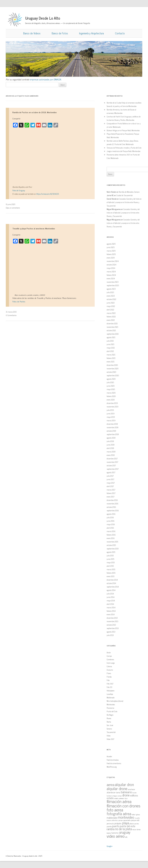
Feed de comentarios (114, 763)
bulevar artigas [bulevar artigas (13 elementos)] (112, 796)
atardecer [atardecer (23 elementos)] (111, 792)
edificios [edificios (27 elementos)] (134, 795)
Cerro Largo (111, 663)
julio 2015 (110, 556)
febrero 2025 (111, 254)
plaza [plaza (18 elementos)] (132, 823)
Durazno (110, 670)
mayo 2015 (111, 562)
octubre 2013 (111, 625)
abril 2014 (110, 604)
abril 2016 (110, 528)
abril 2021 (110, 351)
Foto (108, 680)
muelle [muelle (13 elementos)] (137, 818)
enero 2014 (111, 614)
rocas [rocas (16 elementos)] (134, 829)
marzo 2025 (111, 251)
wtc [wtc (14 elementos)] (126, 837)
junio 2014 (111, 597)
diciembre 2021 (112, 323)
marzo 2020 (111, 393)
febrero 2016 (111, 535)
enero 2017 (110, 497)
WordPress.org (112, 767)
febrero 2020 (111, 396)
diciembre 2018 (112, 424)
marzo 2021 (111, 355)
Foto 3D (109, 687)
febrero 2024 (111, 275)
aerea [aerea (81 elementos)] (110, 785)
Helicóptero (110, 691)
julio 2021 (110, 341)
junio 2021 (110, 344)
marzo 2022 (111, 313)
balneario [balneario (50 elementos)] (126, 792)
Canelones (110, 659)
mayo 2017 (111, 483)
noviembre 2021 (112, 327)
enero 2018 (111, 455)
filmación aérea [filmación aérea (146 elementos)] (119, 801)
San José (110, 725)
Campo (109, 656)
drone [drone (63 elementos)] (126, 795)
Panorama (110, 708)
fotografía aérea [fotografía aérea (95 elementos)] (119, 814)
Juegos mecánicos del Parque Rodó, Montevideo (124, 151)
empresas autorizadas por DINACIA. (46, 79)
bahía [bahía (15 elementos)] (118, 792)
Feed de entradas (113, 760)
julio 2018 (110, 441)
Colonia (109, 666)
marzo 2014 (111, 607)
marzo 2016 (111, 531)
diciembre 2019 (112, 403)
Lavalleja (110, 694)
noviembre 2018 (113, 427)
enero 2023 (111, 296)
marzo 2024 (111, 272)
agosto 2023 (111, 289)
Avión (109, 652)
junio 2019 (111, 414)
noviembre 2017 (112, 462)
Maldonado (111, 698)
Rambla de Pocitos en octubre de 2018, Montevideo (35, 112)
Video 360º (110, 739)
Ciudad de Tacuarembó (124, 195)
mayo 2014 (111, 601)
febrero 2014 (111, 611)
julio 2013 (110, 635)
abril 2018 (110, 448)
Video (109, 736)
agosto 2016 (111, 514)
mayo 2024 (111, 268)
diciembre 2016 (112, 500)
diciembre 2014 (112, 580)
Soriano (109, 729)
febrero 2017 (111, 493)
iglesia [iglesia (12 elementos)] (138, 814)
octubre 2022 (111, 299)
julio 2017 (110, 476)
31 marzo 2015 (11, 312)
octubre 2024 (112, 265)
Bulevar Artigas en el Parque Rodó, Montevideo (123, 130)
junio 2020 (111, 386)
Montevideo (111, 704)
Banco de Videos (32, 33)
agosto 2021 (111, 337)
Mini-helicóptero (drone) (115, 701)
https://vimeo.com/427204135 (48, 194)
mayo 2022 (111, 306)
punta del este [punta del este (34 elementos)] (128, 826)
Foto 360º (110, 684)
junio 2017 (110, 479)
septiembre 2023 (113, 285)
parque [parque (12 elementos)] (120, 820)
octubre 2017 (111, 465)
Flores (109, 673)
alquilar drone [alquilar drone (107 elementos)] (117, 788)
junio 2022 (111, 303)
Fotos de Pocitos (19, 301)
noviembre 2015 (112, 542)
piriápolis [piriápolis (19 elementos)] (118, 823)
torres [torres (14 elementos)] (139, 829)
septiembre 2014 (113, 587)
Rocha (109, 722)
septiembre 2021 (113, 334)
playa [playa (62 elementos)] (126, 823)
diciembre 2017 (112, 459)
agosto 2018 (111, 438)
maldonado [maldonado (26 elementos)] (112, 818)
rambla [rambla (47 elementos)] (111, 829)
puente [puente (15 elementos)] (109, 826)
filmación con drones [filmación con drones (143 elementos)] (124, 806)
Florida (109, 677)
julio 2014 (110, 594)
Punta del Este (112, 711)
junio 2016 (111, 521)
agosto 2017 (111, 472)
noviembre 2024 (113, 261)
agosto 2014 (111, 590)
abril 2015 (110, 566)
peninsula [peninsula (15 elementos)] (110, 823)
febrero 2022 (111, 317)
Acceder (109, 756)
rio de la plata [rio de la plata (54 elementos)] (123, 829)
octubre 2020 (111, 372)
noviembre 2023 (113, 282)
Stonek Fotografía (84, 23)
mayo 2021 (111, 348)
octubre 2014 (111, 583)
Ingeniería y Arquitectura (91, 33)
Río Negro (110, 715)
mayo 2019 (111, 417)
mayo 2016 (111, 524)
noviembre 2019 (113, 407)
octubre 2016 (111, 507)
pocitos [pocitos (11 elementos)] (137, 824)
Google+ (110, 846)
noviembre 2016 (113, 504)
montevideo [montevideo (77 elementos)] (126, 817)
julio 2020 (110, 382)
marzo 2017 (111, 490)
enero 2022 (111, 320)
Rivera (109, 718)
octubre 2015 (111, 545)
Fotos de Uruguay (19, 190)
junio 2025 (111, 247)
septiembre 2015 (113, 549)
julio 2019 (110, 410)
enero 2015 (110, 576)
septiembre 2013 (113, 628)
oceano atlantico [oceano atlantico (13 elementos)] (112, 820)
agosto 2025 (111, 244)
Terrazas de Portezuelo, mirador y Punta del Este (124, 148)
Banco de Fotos (60, 33)
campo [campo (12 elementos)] (120, 796)
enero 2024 (111, 278)
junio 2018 (111, 445)
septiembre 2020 (113, 375)
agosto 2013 (111, 632)
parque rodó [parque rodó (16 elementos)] (135, 820)
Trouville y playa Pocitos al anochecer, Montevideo (34, 228)
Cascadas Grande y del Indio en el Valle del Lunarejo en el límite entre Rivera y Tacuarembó (124, 202)
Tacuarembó (111, 732)
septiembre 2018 (113, 434)
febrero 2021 (111, 358)
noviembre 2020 (113, 368)
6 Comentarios (11, 315)
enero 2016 (111, 538)
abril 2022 (110, 310)
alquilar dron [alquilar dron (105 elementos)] (124, 784)
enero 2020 (111, 400)
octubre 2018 (111, 431)
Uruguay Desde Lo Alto (43, 18)
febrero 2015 (111, 573)
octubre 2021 (111, 330)
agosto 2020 (111, 379)
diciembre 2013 (112, 618)
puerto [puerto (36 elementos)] (116, 826)
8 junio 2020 (10, 204)
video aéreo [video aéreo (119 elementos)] (116, 836)
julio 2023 (110, 292)
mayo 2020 (111, 389)
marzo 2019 (111, 420)
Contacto (120, 33)
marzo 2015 (111, 569)
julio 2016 (110, 517)
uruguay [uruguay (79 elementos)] (125, 832)
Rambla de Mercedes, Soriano (129, 192)
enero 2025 (111, 258)
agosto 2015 (111, 552)
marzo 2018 (111, 452)
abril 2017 (110, 486)
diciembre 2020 (112, 365)
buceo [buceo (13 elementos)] (134, 793)
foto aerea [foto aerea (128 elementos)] (115, 810)
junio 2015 (110, 559)
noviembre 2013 (112, 621)
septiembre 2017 (113, 469)
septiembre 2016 (113, 510)
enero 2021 (111, 362)
